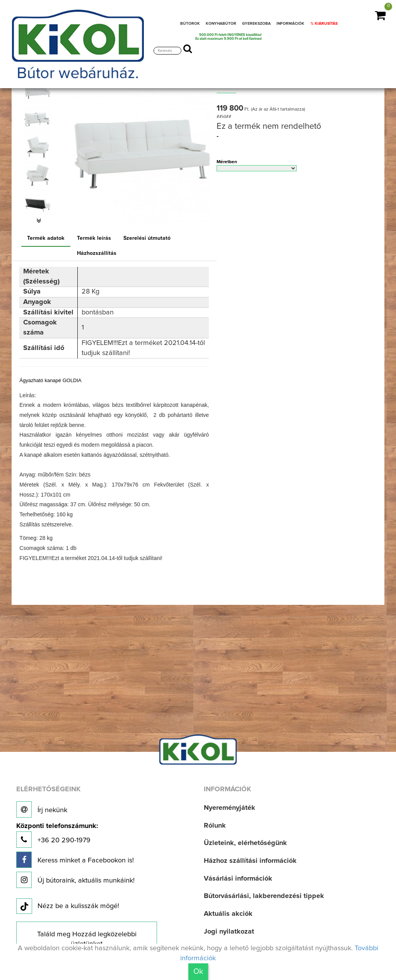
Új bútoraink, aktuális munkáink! (75, 880)
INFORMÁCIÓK (290, 24)
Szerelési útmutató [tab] (147, 238)
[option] (39, 92)
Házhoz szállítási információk (250, 861)
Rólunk (215, 826)
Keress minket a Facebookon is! (75, 860)
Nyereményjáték (230, 808)
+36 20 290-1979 (57, 835)
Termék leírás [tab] (94, 238)
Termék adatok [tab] (46, 238)
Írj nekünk (42, 809)
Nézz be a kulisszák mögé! (68, 907)
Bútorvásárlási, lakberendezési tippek (264, 896)
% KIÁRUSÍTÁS (324, 24)
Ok (198, 971)
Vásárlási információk (238, 879)
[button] (39, 221)
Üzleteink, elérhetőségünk (245, 843)
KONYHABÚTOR (221, 24)
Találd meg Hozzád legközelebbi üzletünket (87, 939)
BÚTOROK (190, 24)
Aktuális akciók (228, 914)
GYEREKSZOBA (256, 24)
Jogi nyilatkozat (229, 932)
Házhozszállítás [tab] (97, 253)
